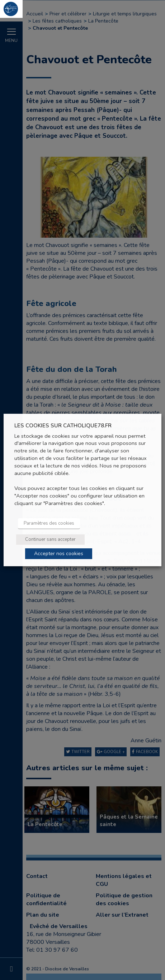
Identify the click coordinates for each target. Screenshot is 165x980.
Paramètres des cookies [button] (49, 523)
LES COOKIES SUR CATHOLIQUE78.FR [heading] (63, 426)
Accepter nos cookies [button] (59, 554)
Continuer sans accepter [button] (50, 539)
